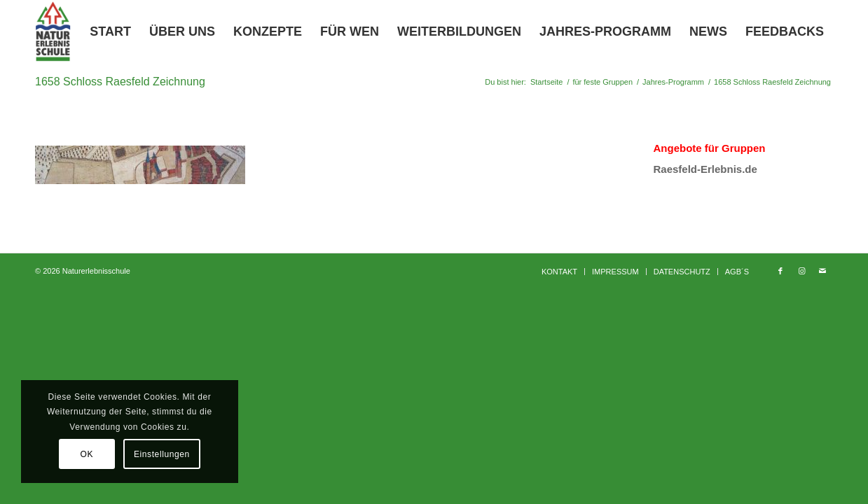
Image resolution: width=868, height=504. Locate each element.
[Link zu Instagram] (801, 271)
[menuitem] (110, 31)
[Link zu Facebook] (780, 271)
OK (87, 454)
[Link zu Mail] (822, 271)
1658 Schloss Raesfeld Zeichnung (120, 82)
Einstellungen (162, 454)
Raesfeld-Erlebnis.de (705, 169)
